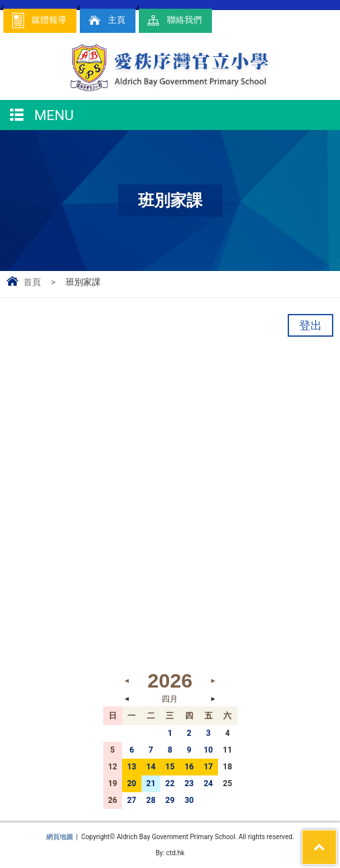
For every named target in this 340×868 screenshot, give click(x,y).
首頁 (32, 282)
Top (336, 838)
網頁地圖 (60, 837)
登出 (310, 325)
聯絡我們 (174, 20)
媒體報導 (38, 20)
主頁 (106, 20)
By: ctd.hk (170, 853)
